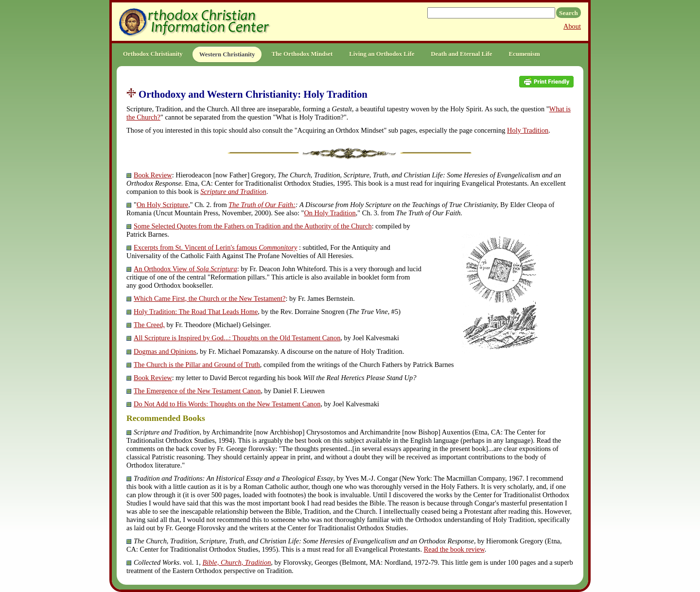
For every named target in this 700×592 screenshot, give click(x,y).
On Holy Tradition (330, 213)
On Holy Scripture (162, 205)
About (572, 26)
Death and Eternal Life (461, 54)
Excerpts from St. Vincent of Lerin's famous (215, 247)
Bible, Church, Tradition (236, 562)
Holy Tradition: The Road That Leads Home (196, 312)
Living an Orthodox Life (382, 54)
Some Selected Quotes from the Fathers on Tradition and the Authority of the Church (253, 226)
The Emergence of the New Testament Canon (197, 391)
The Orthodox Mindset (302, 54)
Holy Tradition (528, 130)
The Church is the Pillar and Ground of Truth (197, 365)
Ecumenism (525, 54)
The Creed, (149, 325)
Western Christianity (227, 54)
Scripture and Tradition (233, 192)
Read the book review (454, 549)
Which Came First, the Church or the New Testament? (210, 298)
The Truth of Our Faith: (262, 205)
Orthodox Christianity (153, 54)
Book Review (153, 175)
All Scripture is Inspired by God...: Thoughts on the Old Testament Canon (237, 338)
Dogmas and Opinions (165, 351)
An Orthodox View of (185, 269)
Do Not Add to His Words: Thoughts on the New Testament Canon (227, 404)
